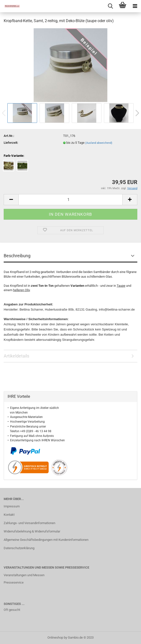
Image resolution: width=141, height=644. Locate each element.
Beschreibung (17, 256)
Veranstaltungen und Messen (24, 575)
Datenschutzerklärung (19, 548)
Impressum (12, 506)
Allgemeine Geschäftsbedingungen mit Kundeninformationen (46, 540)
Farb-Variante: (14, 156)
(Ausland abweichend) (99, 143)
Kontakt (9, 515)
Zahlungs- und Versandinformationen (29, 523)
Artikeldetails (16, 356)
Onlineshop (55, 637)
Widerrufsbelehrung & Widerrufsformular (32, 531)
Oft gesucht (12, 610)
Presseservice (14, 582)
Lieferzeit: (11, 143)
